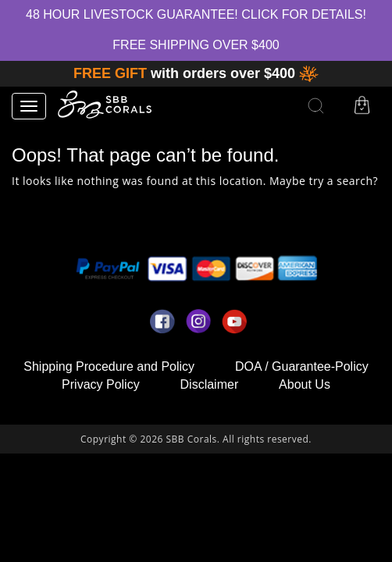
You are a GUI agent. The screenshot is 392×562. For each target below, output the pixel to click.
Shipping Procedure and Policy (109, 366)
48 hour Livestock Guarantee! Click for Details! (196, 14)
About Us (305, 384)
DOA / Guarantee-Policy (302, 366)
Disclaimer (210, 384)
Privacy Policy (101, 384)
